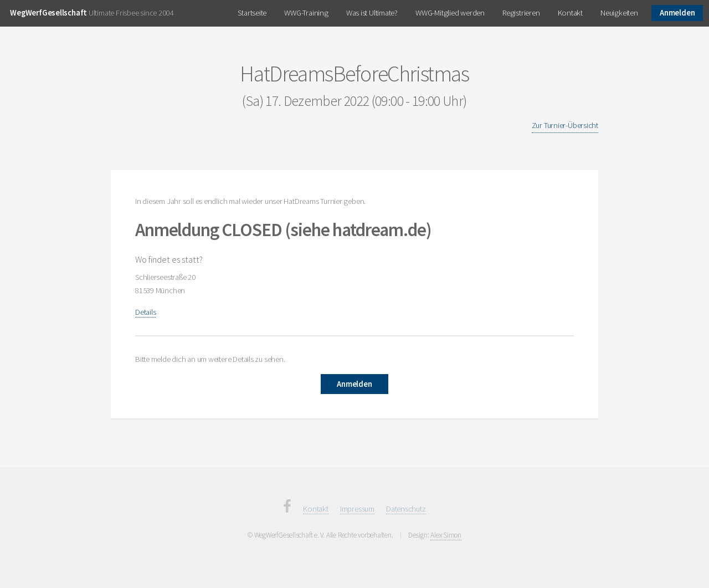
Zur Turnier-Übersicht (565, 125)
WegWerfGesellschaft (48, 13)
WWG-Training (306, 13)
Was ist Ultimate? (372, 13)
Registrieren (521, 13)
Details (145, 312)
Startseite (252, 13)
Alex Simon (446, 535)
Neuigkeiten (619, 13)
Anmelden (677, 13)
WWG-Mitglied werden (450, 13)
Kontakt (570, 13)
